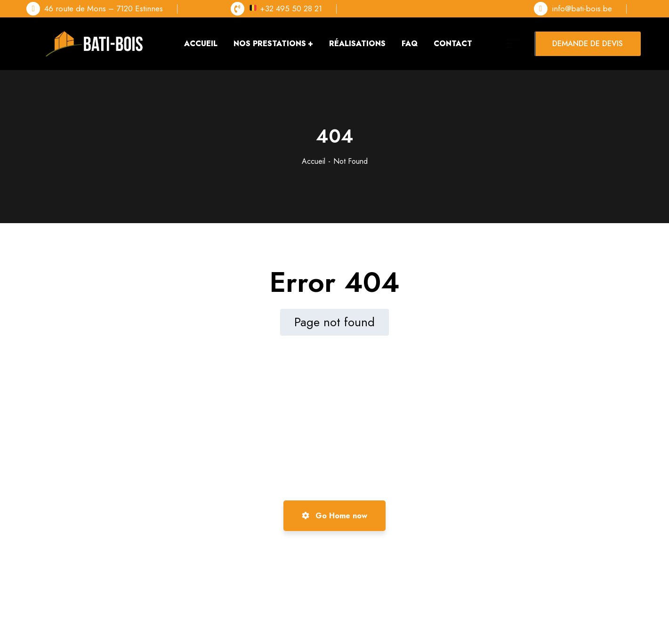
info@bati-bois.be (582, 8)
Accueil (314, 161)
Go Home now (334, 516)
